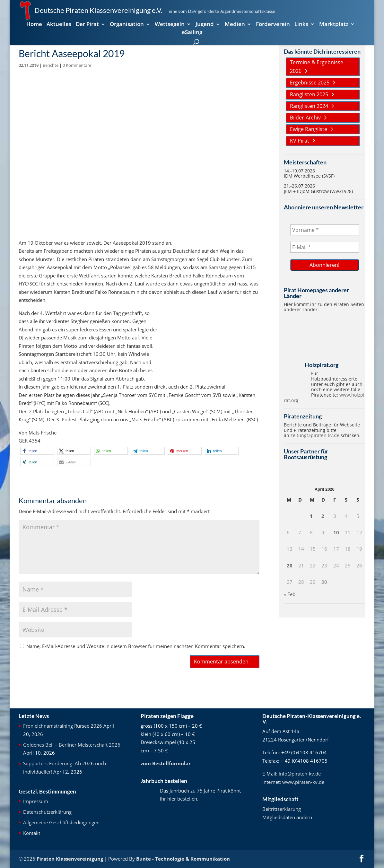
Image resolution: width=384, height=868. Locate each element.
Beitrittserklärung (282, 809)
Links (301, 25)
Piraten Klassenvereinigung (70, 859)
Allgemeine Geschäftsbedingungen (61, 822)
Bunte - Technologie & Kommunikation (183, 859)
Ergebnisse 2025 (310, 83)
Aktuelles (59, 25)
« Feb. (290, 594)
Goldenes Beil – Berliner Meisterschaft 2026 (72, 745)
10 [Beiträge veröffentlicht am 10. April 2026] (336, 532)
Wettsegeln (170, 25)
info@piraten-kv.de (300, 774)
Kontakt (32, 833)
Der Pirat (87, 25)
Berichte (51, 65)
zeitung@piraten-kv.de (315, 435)
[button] (37, 451)
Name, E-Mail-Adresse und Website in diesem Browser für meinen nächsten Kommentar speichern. (136, 646)
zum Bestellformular (166, 763)
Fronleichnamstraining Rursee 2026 (63, 726)
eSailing (192, 33)
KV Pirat (300, 141)
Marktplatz (334, 25)
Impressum (36, 801)
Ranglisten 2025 (309, 94)
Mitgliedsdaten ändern (287, 817)
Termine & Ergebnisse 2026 (317, 67)
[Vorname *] (325, 230)
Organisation (127, 25)
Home (34, 25)
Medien (235, 25)
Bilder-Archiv (305, 118)
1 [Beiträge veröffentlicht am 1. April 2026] (311, 516)
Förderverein (273, 25)
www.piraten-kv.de (303, 782)
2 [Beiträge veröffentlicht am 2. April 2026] (323, 516)
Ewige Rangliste (309, 129)
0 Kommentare (77, 65)
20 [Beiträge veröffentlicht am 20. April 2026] (290, 566)
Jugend (205, 25)
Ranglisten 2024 (309, 106)
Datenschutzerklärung (47, 812)
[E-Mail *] (325, 247)
